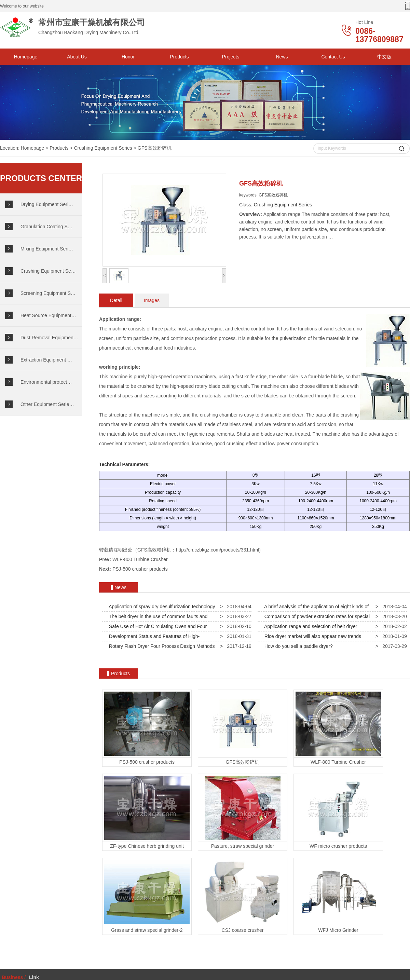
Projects (231, 57)
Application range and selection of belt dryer (309, 626)
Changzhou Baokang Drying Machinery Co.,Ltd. (85, 27)
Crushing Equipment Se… (48, 271)
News (282, 57)
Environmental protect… (46, 382)
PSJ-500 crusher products (140, 569)
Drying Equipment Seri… (47, 204)
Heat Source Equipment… (48, 315)
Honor (128, 57)
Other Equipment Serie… (47, 404)
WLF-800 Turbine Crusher (140, 559)
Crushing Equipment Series (103, 148)
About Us (77, 57)
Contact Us (333, 57)
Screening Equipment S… (48, 293)
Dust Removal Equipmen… (49, 338)
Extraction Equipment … (46, 360)
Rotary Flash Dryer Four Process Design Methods (160, 646)
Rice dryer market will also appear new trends (311, 636)
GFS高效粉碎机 (155, 148)
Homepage (26, 57)
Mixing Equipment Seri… (47, 249)
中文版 (384, 57)
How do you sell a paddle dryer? (297, 646)
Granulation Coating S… (46, 227)
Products (179, 57)
